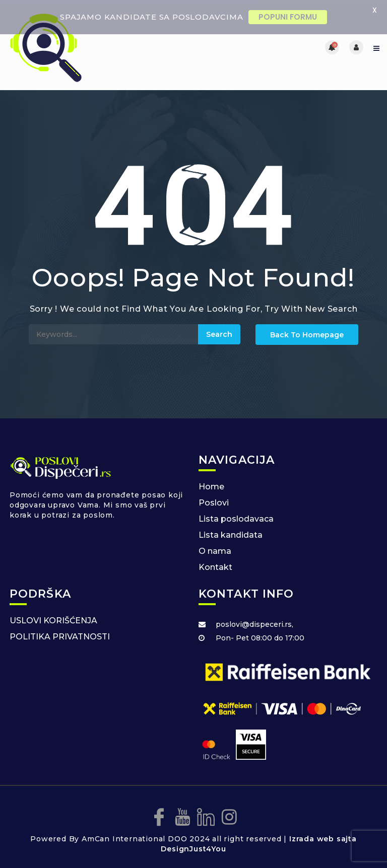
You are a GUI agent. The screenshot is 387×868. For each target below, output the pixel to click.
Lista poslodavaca (236, 515)
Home (211, 483)
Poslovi (214, 499)
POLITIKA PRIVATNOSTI (60, 633)
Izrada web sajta (323, 835)
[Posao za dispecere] (101, 43)
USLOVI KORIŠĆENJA (53, 617)
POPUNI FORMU (288, 17)
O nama (215, 547)
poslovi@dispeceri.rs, (254, 620)
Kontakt (215, 563)
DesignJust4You (193, 845)
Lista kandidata (231, 531)
